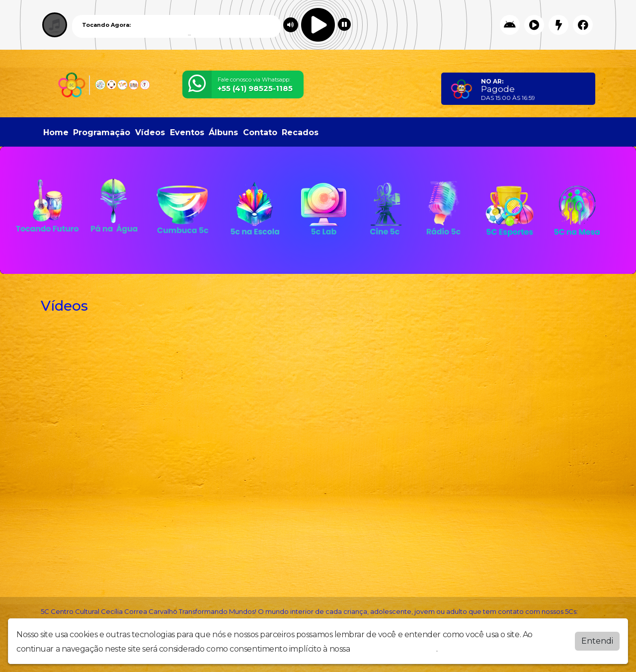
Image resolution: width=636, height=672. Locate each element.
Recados (300, 132)
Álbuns (223, 132)
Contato (260, 132)
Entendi (597, 641)
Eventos (187, 132)
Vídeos (150, 132)
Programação (102, 132)
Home (56, 132)
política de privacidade (394, 649)
